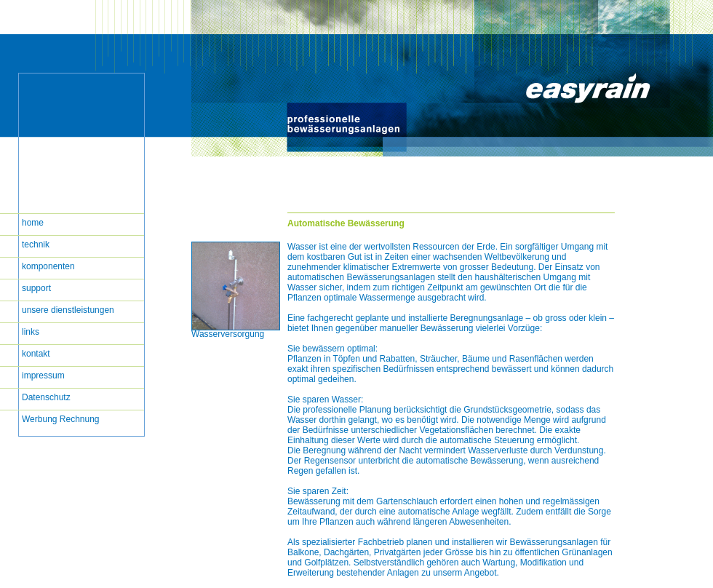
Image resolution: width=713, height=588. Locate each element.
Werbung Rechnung (61, 419)
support (36, 288)
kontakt (36, 354)
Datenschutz (46, 397)
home (33, 223)
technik (36, 245)
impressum (43, 376)
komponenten (48, 266)
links (31, 332)
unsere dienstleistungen (68, 310)
